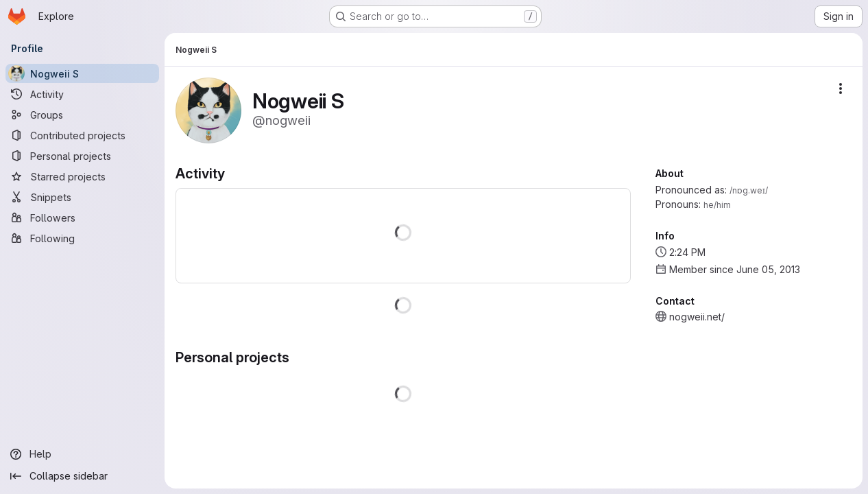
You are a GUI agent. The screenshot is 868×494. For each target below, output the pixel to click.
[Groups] (82, 115)
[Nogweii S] (82, 73)
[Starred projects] (82, 176)
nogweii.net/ (697, 317)
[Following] (82, 238)
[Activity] (82, 94)
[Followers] (82, 217)
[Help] (82, 454)
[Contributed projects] (82, 135)
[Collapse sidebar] (82, 476)
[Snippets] (82, 197)
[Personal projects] (82, 156)
